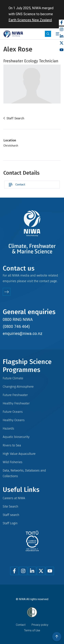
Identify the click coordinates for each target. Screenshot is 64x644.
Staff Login (10, 523)
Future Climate (13, 378)
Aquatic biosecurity (16, 437)
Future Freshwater (15, 395)
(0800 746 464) (16, 327)
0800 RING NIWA (18, 320)
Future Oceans (13, 412)
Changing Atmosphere (18, 387)
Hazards (8, 428)
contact (44, 281)
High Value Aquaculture (19, 454)
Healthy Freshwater (16, 403)
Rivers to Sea (12, 445)
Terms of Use (32, 630)
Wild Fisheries (13, 462)
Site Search (10, 506)
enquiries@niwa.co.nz (23, 334)
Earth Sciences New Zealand (30, 20)
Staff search (11, 515)
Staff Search (15, 118)
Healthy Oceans (14, 420)
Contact (20, 185)
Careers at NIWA (14, 498)
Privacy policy (40, 625)
